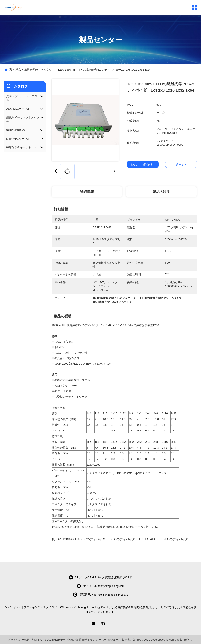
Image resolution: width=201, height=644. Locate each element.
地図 (35, 640)
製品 (18, 70)
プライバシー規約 (19, 640)
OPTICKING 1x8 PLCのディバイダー (83, 539)
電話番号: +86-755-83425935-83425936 (100, 595)
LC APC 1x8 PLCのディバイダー (168, 539)
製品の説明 (161, 192)
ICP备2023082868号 (52, 640)
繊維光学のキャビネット (39, 70)
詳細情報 (87, 192)
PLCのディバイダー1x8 (127, 539)
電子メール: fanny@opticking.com (101, 586)
